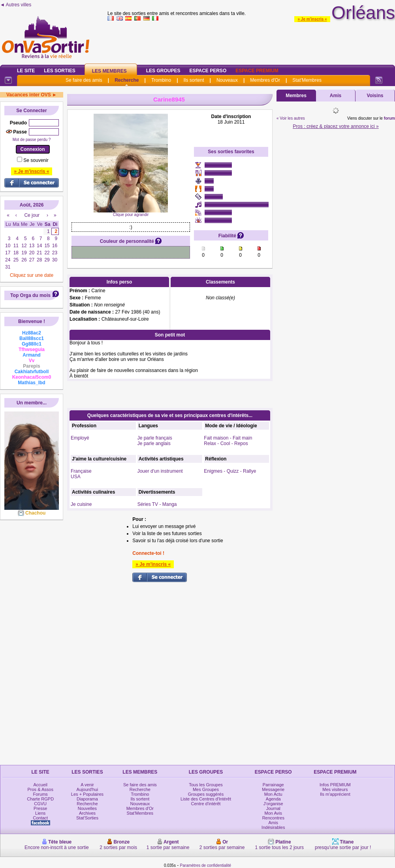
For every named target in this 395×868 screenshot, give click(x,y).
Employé (80, 438)
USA (76, 477)
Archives (87, 813)
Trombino (161, 80)
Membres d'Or (265, 80)
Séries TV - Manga (157, 504)
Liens (40, 813)
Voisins (375, 96)
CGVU (40, 804)
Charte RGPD (40, 799)
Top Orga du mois (30, 295)
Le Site (26, 71)
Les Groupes (163, 71)
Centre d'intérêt (206, 804)
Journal (273, 808)
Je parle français (155, 438)
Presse (40, 808)
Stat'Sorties (87, 818)
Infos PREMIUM (335, 785)
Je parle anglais (154, 443)
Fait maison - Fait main (228, 438)
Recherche (127, 80)
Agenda (273, 799)
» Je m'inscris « (312, 19)
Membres (296, 96)
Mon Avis (273, 813)
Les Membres (109, 71)
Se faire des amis (84, 80)
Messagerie (273, 789)
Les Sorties (59, 71)
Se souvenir (36, 160)
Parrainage (273, 785)
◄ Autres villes (16, 5)
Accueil (40, 785)
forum (389, 118)
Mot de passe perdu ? (32, 140)
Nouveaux (227, 80)
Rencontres (273, 818)
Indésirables (273, 827)
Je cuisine (81, 504)
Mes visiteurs (335, 789)
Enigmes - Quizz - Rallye (230, 471)
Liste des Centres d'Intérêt (206, 799)
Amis (336, 96)
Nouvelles (87, 808)
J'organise (273, 804)
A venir (87, 785)
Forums (40, 794)
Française (81, 471)
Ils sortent (194, 80)
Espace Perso (208, 71)
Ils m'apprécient (335, 794)
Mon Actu (273, 794)
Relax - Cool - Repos (226, 443)
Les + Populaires (87, 794)
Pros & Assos (40, 789)
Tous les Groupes (206, 785)
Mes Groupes (206, 789)
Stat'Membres (307, 80)
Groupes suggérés (206, 794)
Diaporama (87, 799)
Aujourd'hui (87, 789)
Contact (40, 818)
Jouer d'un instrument (160, 471)
